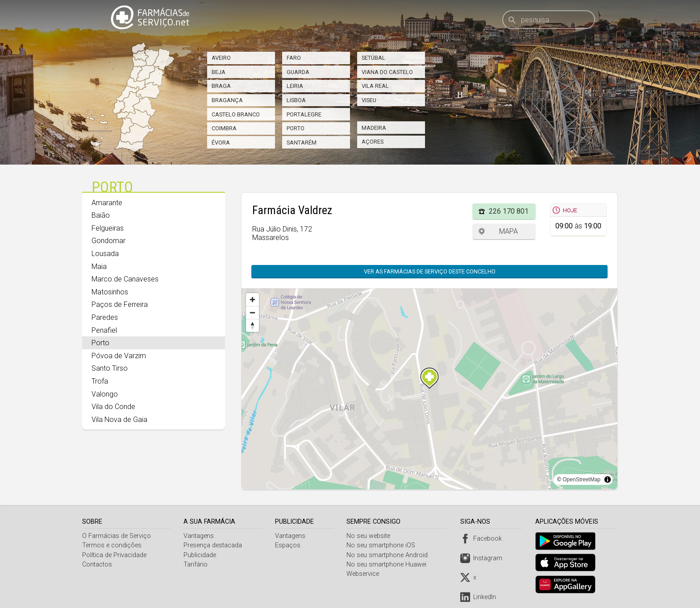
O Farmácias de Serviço (117, 536)
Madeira (374, 128)
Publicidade (201, 555)
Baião (101, 215)
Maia (99, 267)
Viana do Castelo (387, 72)
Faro (294, 58)
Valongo (105, 394)
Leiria (295, 86)
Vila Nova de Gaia (119, 420)
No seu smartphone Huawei (388, 565)
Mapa (508, 231)
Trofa (100, 381)
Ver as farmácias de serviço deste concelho (430, 271)
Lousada (105, 254)
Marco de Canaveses (125, 279)
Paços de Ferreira (120, 304)
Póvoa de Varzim (119, 356)
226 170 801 (509, 211)
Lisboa (296, 100)
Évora (221, 143)
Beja (219, 72)
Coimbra (224, 128)
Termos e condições (112, 545)
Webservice (365, 574)
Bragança (227, 100)
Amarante (107, 203)
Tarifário (196, 565)
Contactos (97, 565)
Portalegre (304, 114)
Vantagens (200, 536)
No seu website (370, 536)
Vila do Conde (113, 407)
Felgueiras (108, 228)
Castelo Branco (236, 114)
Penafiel (104, 330)
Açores (373, 142)
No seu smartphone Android (389, 555)
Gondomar (108, 241)
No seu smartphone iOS (383, 545)
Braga (221, 86)
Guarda (298, 72)
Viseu (369, 100)
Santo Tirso (110, 368)
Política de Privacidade (114, 555)
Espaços (289, 545)
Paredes (105, 317)
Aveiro (221, 58)
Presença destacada (214, 545)
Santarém (302, 143)
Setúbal (373, 58)
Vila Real (375, 86)
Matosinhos (110, 292)
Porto (296, 128)
